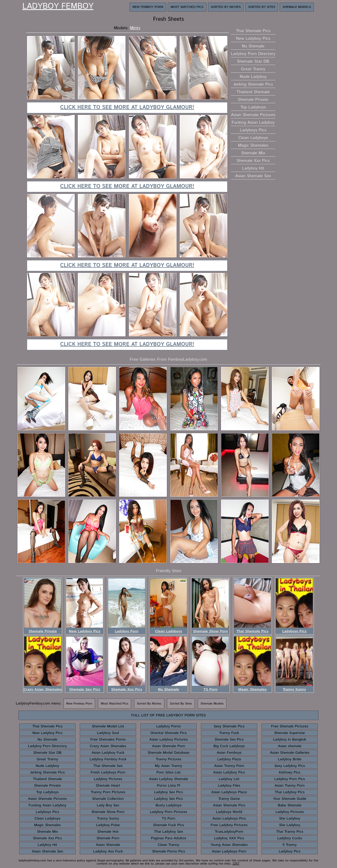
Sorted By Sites (262, 7)
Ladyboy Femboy (58, 7)
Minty (135, 28)
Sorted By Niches (226, 7)
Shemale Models (297, 7)
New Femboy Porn (148, 7)
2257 (236, 864)
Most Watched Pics (187, 7)
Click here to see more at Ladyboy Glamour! (127, 108)
